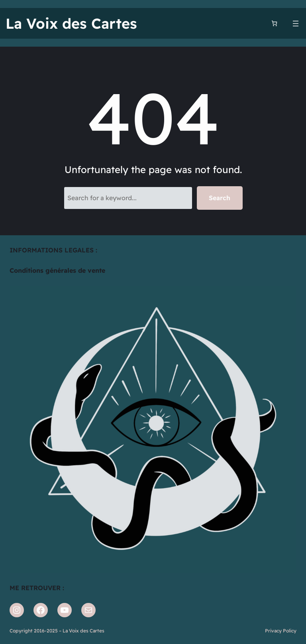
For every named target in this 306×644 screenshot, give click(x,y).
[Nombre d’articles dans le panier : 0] (274, 23)
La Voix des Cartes (71, 23)
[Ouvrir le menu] (296, 24)
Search (220, 198)
